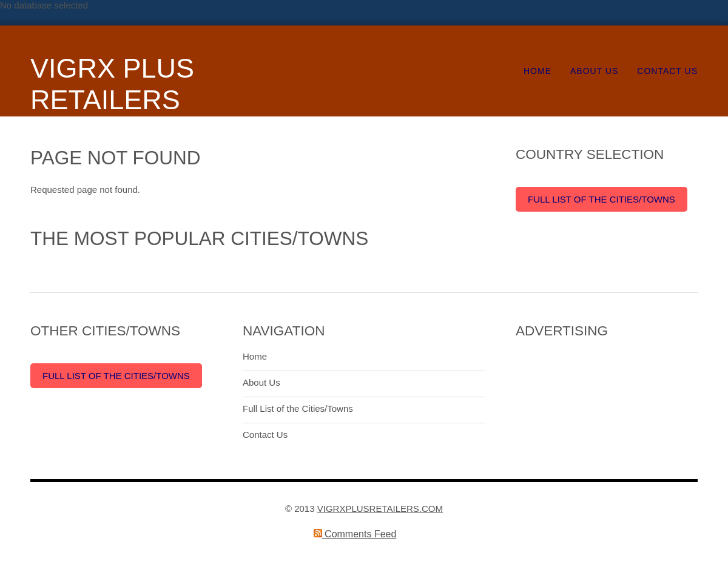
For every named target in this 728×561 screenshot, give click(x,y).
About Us (594, 71)
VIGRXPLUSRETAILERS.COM (380, 509)
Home (538, 71)
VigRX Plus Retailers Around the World (120, 116)
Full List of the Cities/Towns (602, 199)
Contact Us (667, 71)
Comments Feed (355, 534)
